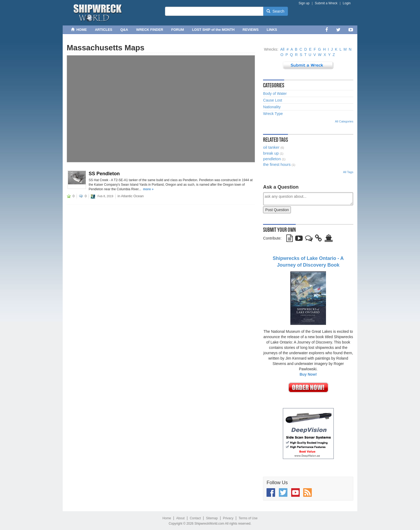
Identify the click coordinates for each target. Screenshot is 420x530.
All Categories (344, 121)
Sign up (304, 3)
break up (271, 153)
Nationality (272, 107)
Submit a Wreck (326, 3)
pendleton (272, 159)
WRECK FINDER (150, 30)
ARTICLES (104, 30)
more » (148, 189)
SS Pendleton (104, 174)
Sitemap (212, 518)
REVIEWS (251, 30)
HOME (79, 30)
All (282, 49)
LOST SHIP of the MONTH (213, 30)
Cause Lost (273, 100)
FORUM (178, 30)
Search (275, 11)
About (180, 518)
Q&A (124, 30)
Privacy (228, 518)
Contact (195, 518)
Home (167, 518)
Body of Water (275, 94)
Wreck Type (273, 114)
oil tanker (271, 147)
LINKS (272, 30)
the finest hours (277, 164)
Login (347, 3)
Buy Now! (308, 374)
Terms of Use (248, 518)
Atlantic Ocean (132, 196)
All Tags (348, 172)
